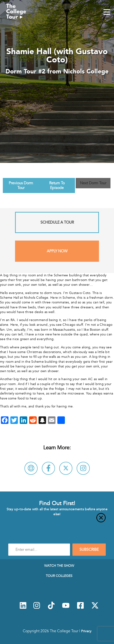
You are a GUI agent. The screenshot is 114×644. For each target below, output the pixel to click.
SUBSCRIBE (89, 550)
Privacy (86, 631)
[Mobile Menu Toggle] (107, 12)
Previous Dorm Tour (21, 185)
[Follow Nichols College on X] (66, 468)
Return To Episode (57, 185)
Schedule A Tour (57, 222)
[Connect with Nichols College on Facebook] (48, 468)
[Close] (57, 520)
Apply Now (57, 251)
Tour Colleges (59, 576)
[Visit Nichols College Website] (31, 468)
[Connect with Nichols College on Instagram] (83, 468)
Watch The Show (59, 566)
